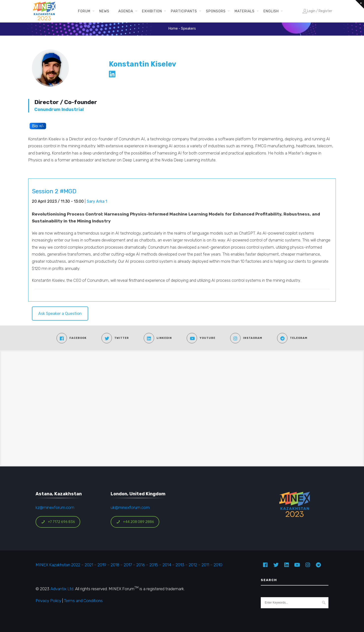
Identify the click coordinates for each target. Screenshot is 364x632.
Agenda (126, 11)
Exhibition (152, 11)
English (271, 11)
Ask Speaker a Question (60, 314)
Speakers (188, 29)
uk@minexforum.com (130, 507)
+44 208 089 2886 (135, 522)
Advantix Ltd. (62, 589)
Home (173, 29)
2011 (205, 565)
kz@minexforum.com (55, 507)
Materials (245, 11)
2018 (115, 565)
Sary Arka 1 (97, 201)
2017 (128, 565)
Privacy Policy (48, 601)
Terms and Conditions (83, 601)
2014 (167, 565)
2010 (218, 565)
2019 (101, 565)
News (104, 11)
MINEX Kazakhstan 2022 (58, 565)
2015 (154, 565)
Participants (184, 11)
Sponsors (216, 11)
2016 (141, 565)
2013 (180, 565)
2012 (193, 565)
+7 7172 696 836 (58, 522)
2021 (89, 565)
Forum (84, 11)
